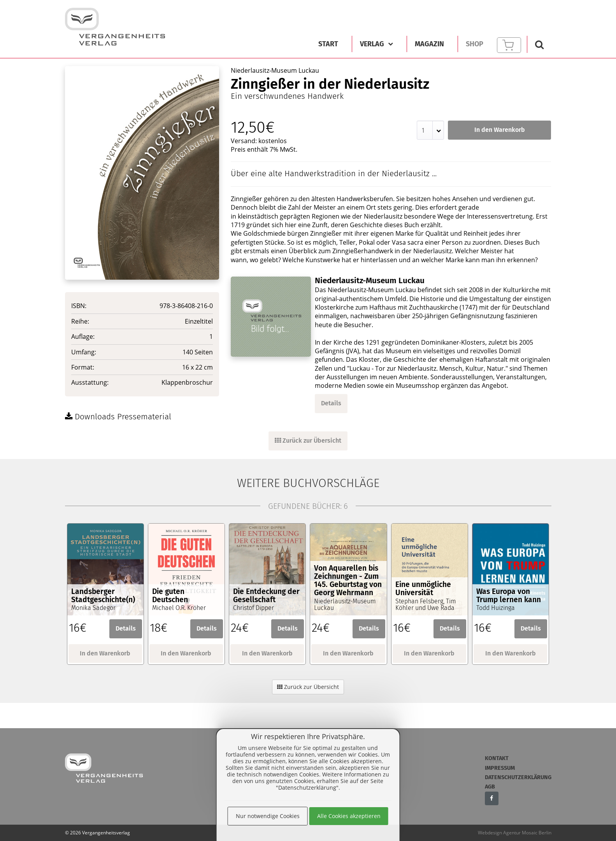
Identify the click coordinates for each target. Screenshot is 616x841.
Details (331, 403)
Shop (475, 44)
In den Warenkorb (500, 130)
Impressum (500, 768)
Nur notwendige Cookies (268, 816)
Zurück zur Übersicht (308, 441)
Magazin (429, 44)
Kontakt (497, 758)
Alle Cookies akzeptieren (349, 816)
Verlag (376, 44)
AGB (490, 787)
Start (328, 44)
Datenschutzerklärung (518, 777)
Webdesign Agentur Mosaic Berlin (515, 833)
